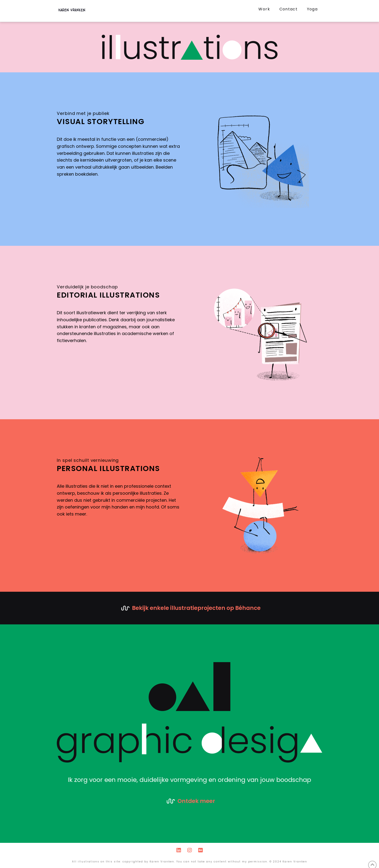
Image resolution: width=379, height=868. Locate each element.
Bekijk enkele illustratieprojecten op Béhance (196, 608)
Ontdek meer (196, 801)
